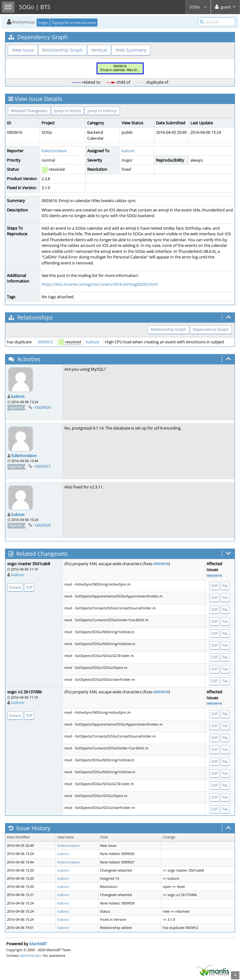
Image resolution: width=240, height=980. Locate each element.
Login (43, 22)
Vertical (99, 50)
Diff (29, 587)
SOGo (198, 7)
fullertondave (54, 151)
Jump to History (102, 111)
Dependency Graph (211, 329)
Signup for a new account (74, 22)
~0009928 (42, 525)
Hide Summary (131, 50)
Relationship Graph (62, 50)
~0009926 (42, 407)
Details (15, 587)
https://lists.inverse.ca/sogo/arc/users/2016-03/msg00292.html (100, 284)
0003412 (45, 342)
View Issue (23, 50)
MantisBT (38, 944)
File (225, 586)
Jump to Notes (67, 111)
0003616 (161, 564)
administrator (31, 955)
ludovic (128, 151)
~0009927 (42, 466)
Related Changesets (29, 111)
